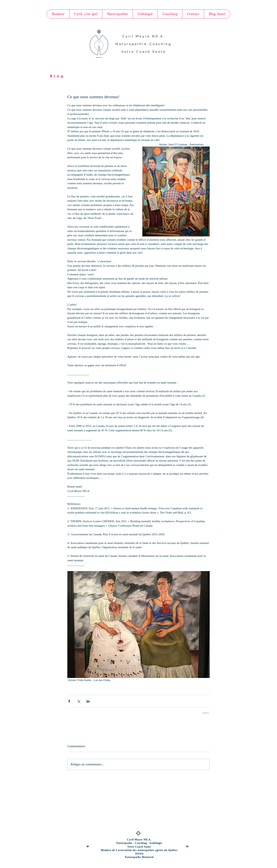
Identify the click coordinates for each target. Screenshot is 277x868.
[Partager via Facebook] (69, 701)
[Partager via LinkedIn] (88, 701)
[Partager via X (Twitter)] (79, 701)
